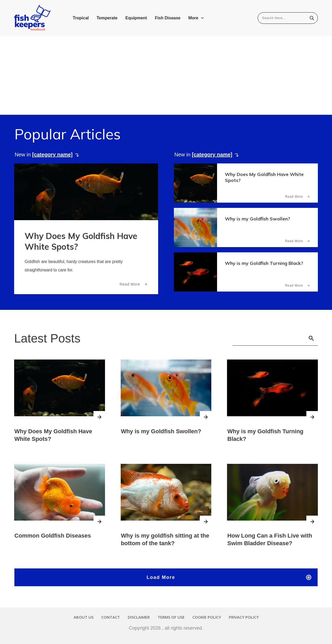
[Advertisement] (166, 76)
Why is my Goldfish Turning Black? (264, 263)
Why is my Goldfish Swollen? (258, 219)
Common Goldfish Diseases (53, 535)
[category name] (52, 155)
